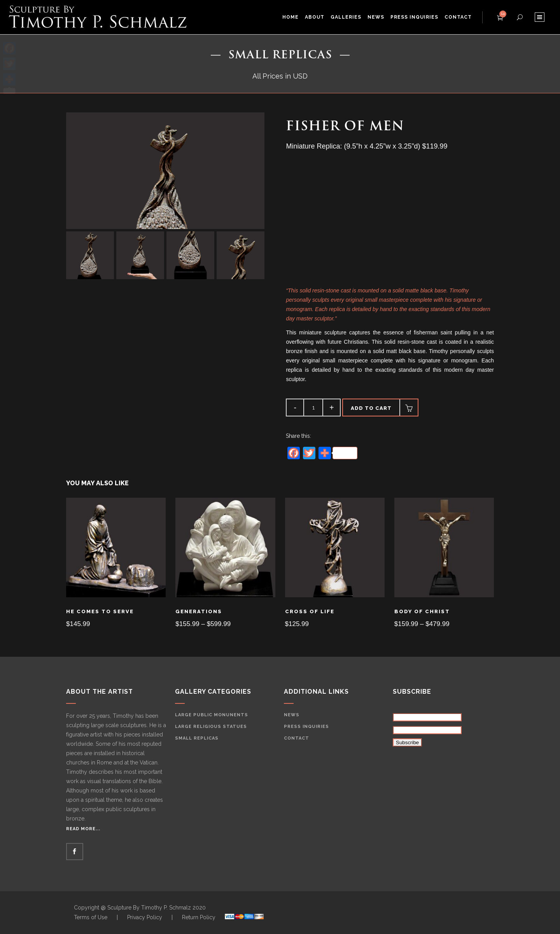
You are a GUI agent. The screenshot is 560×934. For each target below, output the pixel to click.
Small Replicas (197, 738)
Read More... (83, 829)
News (292, 715)
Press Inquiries (306, 727)
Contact (297, 738)
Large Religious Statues (211, 727)
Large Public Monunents (212, 715)
